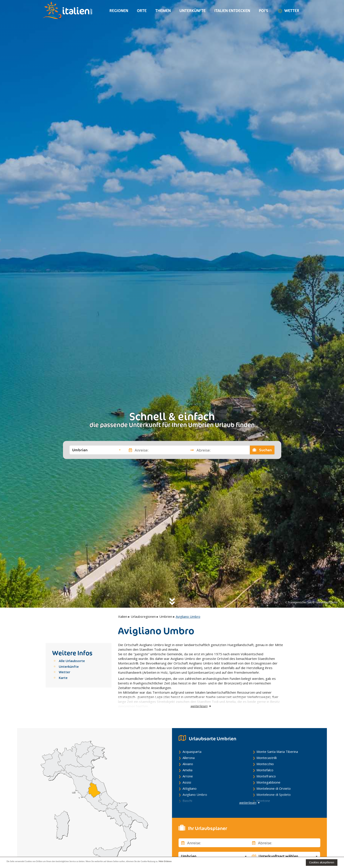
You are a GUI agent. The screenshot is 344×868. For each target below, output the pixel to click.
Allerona (189, 758)
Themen (163, 11)
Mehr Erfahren (213, 862)
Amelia (187, 770)
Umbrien (166, 616)
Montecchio (265, 764)
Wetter (288, 11)
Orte (142, 11)
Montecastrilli (267, 758)
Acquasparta (192, 752)
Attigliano (190, 788)
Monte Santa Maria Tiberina (277, 752)
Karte (63, 678)
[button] (96, 450)
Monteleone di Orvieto (274, 788)
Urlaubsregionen (143, 616)
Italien (123, 616)
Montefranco (266, 776)
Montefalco (265, 770)
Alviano (188, 764)
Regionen (119, 11)
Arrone (188, 776)
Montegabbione (268, 782)
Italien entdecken (232, 11)
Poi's (263, 11)
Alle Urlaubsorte (72, 661)
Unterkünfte (193, 11)
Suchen (262, 450)
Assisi (187, 782)
